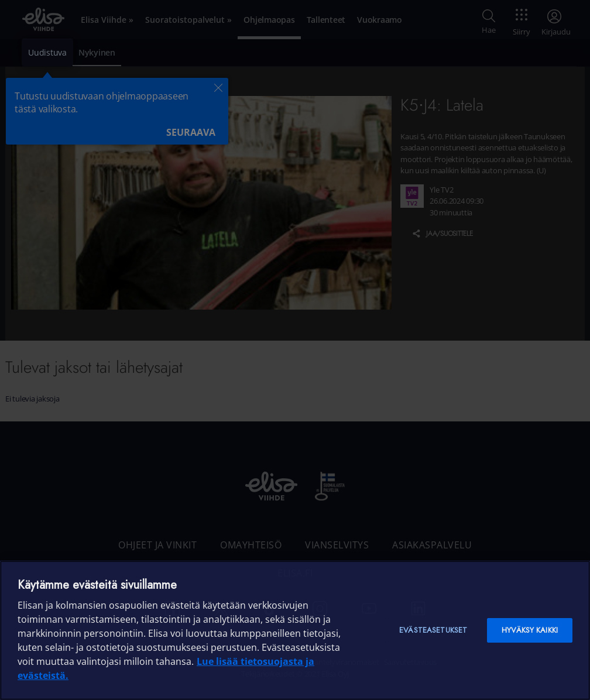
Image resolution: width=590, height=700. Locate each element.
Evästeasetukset (433, 630)
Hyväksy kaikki (530, 630)
